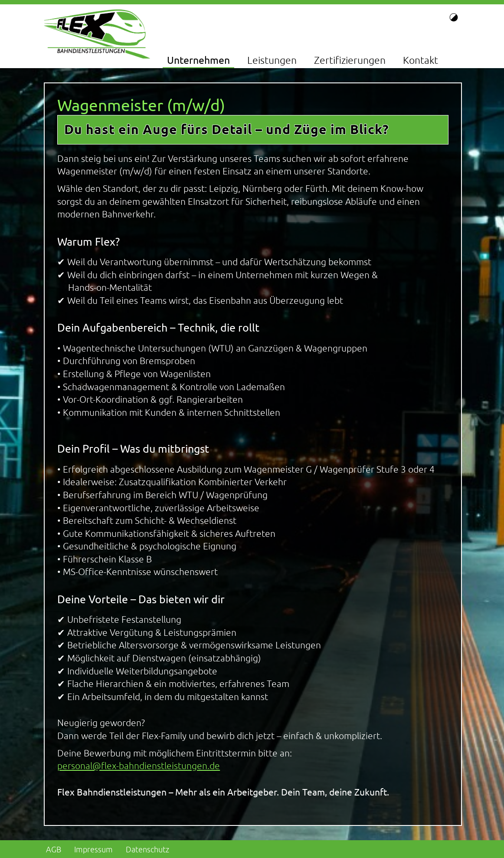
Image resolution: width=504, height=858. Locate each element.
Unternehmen (198, 60)
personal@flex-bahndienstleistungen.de (139, 766)
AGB (54, 850)
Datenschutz (147, 850)
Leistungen (272, 60)
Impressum (93, 850)
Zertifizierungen (350, 60)
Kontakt (421, 60)
